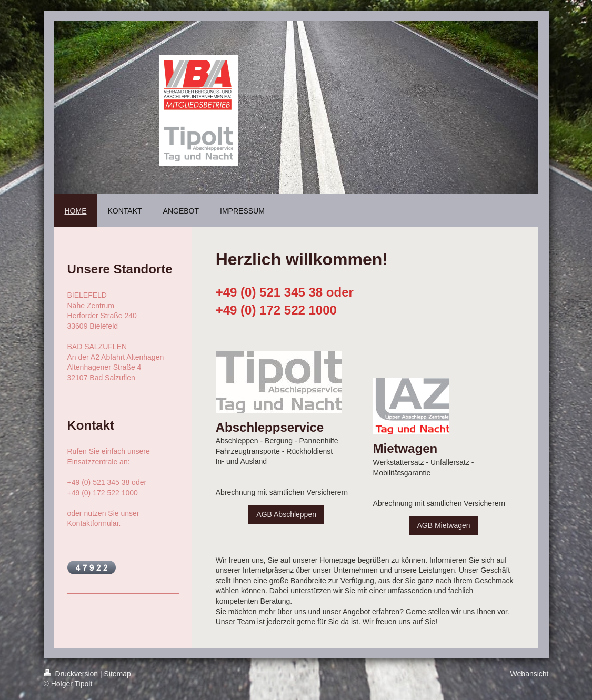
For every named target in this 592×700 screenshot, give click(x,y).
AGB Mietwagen (443, 525)
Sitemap (118, 674)
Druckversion (72, 674)
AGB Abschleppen (286, 514)
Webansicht (530, 674)
